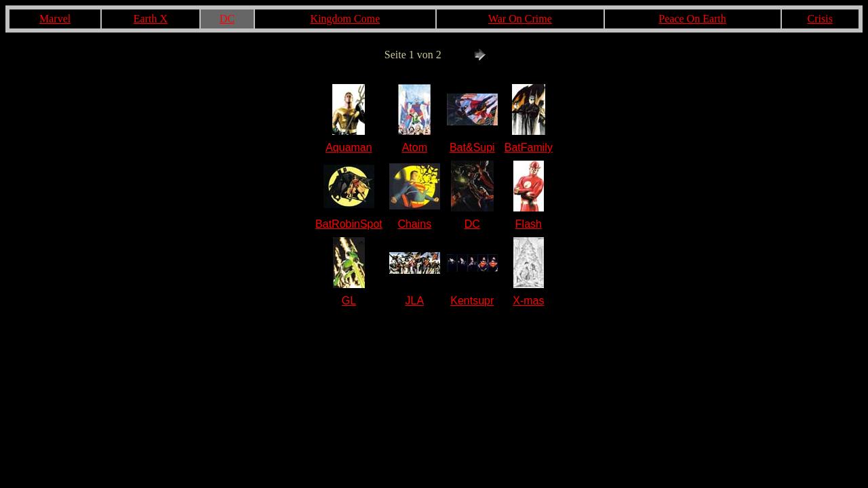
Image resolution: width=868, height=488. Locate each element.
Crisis (820, 19)
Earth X (151, 19)
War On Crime (520, 19)
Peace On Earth (692, 19)
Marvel (55, 19)
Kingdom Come (346, 19)
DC (227, 19)
